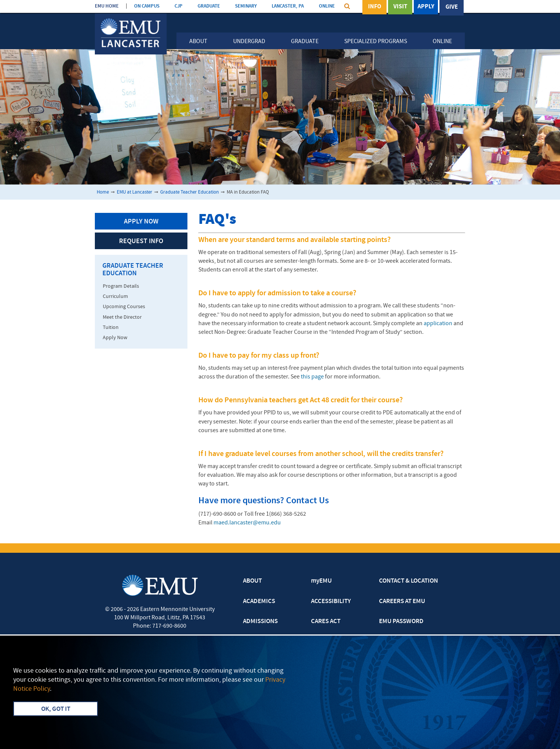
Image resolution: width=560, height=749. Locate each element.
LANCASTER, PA (288, 6)
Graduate (305, 42)
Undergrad (249, 42)
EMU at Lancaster (135, 192)
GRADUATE (209, 6)
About (198, 42)
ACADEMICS (259, 602)
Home (103, 192)
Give (452, 7)
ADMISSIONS (260, 622)
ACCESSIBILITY (331, 602)
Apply (426, 7)
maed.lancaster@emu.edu (247, 523)
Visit (400, 7)
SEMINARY (246, 6)
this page (312, 377)
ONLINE (327, 6)
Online (442, 42)
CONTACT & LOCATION (408, 581)
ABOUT (252, 581)
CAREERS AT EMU (402, 602)
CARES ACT (326, 622)
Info (375, 7)
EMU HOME (107, 6)
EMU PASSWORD (401, 622)
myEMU (321, 581)
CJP (179, 6)
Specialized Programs (376, 42)
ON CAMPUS (147, 6)
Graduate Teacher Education (190, 192)
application (438, 324)
